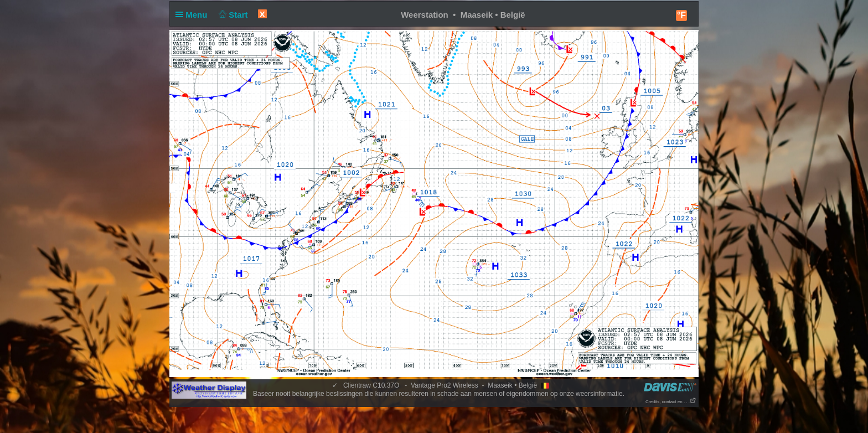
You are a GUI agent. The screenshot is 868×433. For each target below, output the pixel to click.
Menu (194, 15)
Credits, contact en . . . (671, 402)
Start (232, 15)
